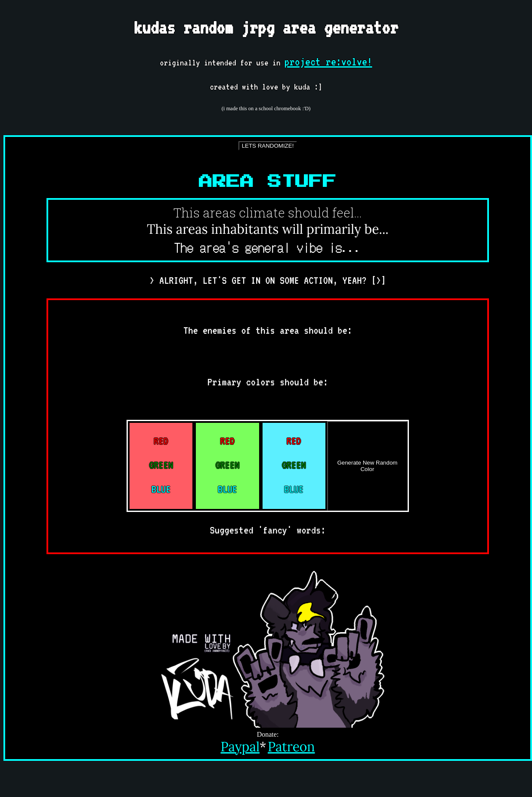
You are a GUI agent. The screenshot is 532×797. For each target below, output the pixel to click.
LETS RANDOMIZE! (268, 146)
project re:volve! (328, 62)
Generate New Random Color (367, 466)
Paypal (240, 747)
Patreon (291, 747)
